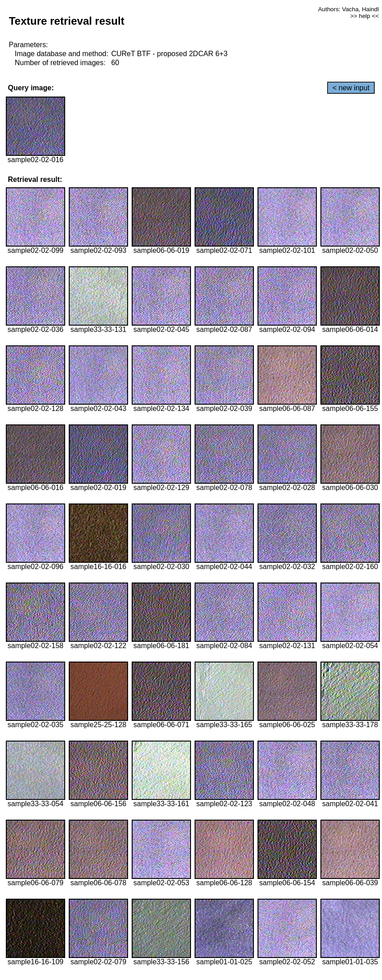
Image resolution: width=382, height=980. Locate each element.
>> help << (364, 16)
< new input (351, 88)
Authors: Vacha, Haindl (349, 9)
